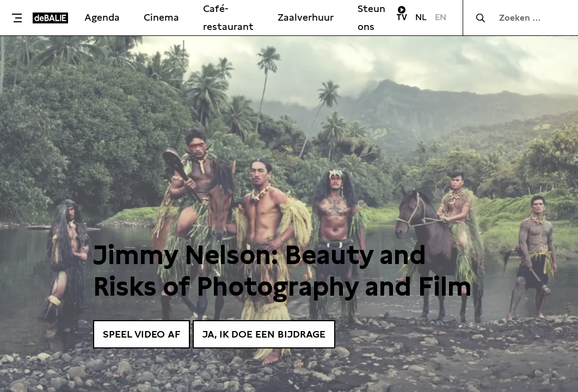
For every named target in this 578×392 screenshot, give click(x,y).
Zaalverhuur (306, 17)
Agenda (102, 17)
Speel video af (142, 334)
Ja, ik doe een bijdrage (264, 334)
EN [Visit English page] (441, 17)
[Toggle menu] (19, 18)
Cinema (161, 17)
